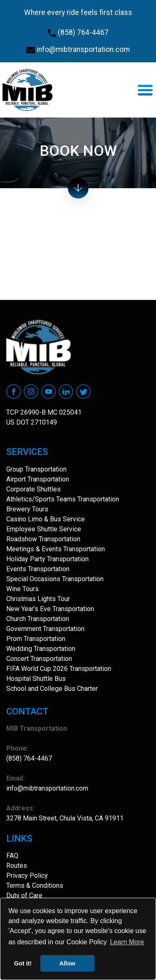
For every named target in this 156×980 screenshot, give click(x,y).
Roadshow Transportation (43, 539)
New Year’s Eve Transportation (50, 609)
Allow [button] (67, 963)
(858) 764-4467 (78, 32)
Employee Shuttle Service (44, 529)
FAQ (12, 856)
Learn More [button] (127, 942)
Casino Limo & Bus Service (46, 519)
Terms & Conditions (35, 885)
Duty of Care (24, 895)
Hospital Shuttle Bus (36, 679)
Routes (17, 866)
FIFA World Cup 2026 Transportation (59, 669)
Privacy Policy (27, 876)
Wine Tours (22, 589)
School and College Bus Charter (52, 689)
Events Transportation (38, 569)
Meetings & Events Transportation (56, 549)
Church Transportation (38, 619)
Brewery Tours (27, 509)
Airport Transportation (38, 479)
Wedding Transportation (41, 649)
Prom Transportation (36, 639)
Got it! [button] (23, 963)
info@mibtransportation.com (78, 49)
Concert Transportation (39, 659)
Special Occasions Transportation (55, 579)
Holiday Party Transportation (47, 559)
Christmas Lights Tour (38, 599)
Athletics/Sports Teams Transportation (63, 499)
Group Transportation (36, 469)
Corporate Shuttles (33, 489)
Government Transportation (45, 629)
